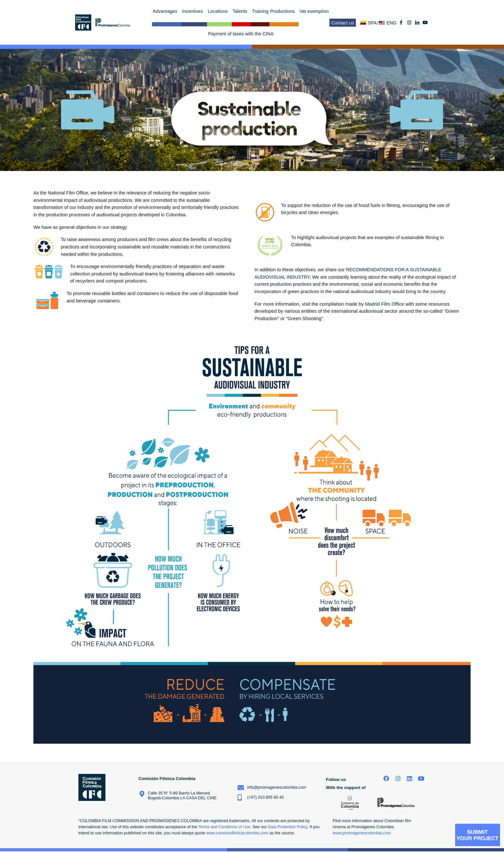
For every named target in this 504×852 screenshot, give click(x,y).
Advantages (167, 11)
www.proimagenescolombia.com (362, 833)
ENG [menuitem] (392, 23)
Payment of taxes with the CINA (241, 34)
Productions (284, 11)
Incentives (194, 11)
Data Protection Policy (288, 827)
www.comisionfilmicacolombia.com (237, 833)
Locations (220, 11)
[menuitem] (370, 23)
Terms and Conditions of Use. (225, 827)
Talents (241, 11)
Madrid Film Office (385, 304)
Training (260, 11)
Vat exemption (314, 11)
